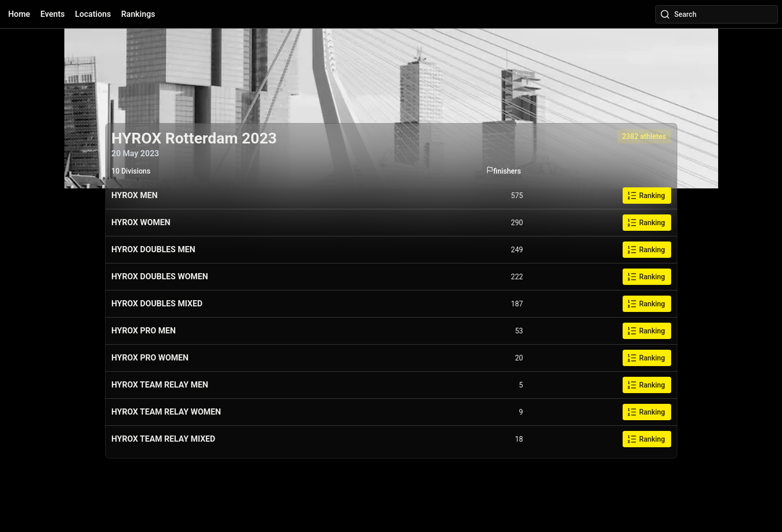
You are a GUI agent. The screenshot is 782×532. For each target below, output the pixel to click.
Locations (93, 14)
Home (19, 14)
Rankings (138, 14)
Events (53, 14)
